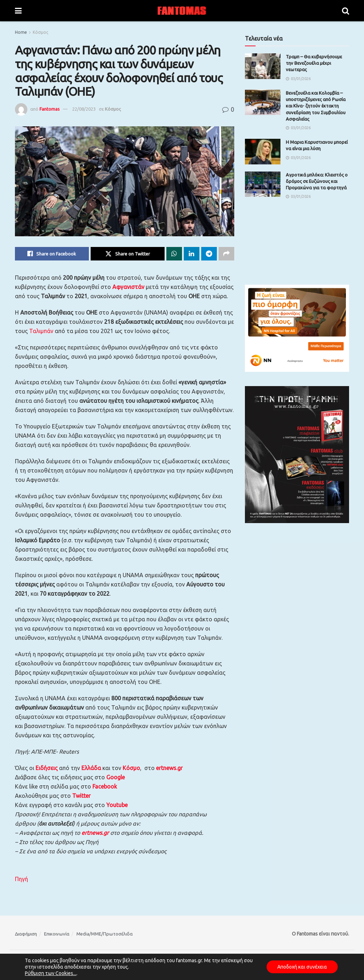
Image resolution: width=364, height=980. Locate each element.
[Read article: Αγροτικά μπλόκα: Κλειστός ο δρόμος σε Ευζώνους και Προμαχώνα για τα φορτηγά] (263, 184)
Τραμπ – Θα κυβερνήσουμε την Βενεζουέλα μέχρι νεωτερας (314, 63)
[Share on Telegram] (209, 254)
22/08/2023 (84, 109)
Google (116, 777)
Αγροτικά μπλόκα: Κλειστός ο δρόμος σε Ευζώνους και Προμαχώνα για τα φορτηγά (317, 181)
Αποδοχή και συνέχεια (302, 967)
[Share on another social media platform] (226, 254)
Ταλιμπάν (41, 331)
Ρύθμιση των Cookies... (51, 973)
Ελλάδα (91, 768)
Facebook (105, 786)
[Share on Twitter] (128, 254)
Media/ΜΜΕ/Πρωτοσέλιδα (105, 934)
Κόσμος (41, 32)
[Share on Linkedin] (192, 254)
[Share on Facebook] (52, 254)
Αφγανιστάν (128, 287)
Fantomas (50, 109)
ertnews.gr (95, 833)
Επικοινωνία (57, 934)
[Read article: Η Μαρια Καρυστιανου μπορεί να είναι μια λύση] (263, 152)
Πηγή (22, 879)
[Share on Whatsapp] (174, 254)
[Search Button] (346, 11)
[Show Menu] (18, 11)
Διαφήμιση (26, 934)
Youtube (117, 805)
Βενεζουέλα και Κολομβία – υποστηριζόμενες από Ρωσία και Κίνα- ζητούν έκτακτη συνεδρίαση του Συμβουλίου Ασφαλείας (316, 106)
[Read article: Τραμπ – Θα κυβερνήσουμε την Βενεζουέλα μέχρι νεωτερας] (263, 66)
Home (21, 32)
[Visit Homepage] (182, 11)
